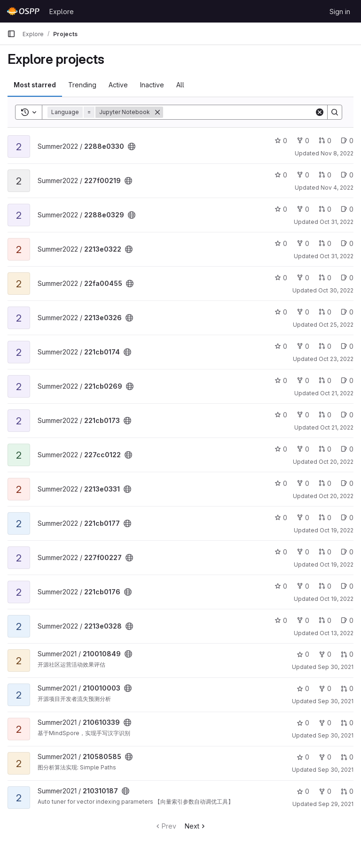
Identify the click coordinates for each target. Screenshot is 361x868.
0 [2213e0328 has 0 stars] (281, 620)
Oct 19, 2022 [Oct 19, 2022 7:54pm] (337, 599)
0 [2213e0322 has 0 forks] (303, 243)
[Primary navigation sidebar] (11, 34)
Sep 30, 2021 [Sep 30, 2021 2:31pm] (336, 770)
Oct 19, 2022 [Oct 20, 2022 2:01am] (337, 530)
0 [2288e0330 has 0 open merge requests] (325, 141)
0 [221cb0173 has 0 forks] (303, 415)
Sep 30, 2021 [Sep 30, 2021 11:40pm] (336, 667)
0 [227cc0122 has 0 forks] (303, 449)
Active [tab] (118, 85)
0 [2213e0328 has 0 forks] (303, 620)
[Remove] (157, 112)
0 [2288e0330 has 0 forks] (303, 141)
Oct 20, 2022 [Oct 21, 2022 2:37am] (336, 462)
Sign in (340, 12)
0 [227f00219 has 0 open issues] (347, 175)
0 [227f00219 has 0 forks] (303, 175)
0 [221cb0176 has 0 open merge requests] (325, 586)
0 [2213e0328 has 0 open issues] (347, 620)
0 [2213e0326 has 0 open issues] (347, 312)
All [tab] (180, 85)
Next (196, 826)
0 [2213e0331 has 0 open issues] (347, 483)
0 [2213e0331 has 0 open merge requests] (325, 483)
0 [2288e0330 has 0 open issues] (347, 141)
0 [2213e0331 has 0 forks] (303, 483)
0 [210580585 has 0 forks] (325, 757)
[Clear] (320, 112)
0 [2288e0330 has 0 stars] (281, 141)
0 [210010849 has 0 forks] (325, 654)
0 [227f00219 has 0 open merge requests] (325, 175)
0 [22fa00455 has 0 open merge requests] (325, 278)
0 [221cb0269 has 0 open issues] (347, 380)
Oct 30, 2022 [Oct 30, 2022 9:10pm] (336, 290)
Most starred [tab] (35, 85)
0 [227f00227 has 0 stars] (281, 552)
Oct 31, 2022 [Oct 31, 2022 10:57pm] (337, 222)
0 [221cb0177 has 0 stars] (281, 518)
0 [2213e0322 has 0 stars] (281, 243)
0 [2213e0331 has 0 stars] (281, 483)
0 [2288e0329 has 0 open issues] (347, 209)
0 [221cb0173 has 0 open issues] (347, 415)
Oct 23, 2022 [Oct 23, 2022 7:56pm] (336, 359)
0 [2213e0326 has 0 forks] (303, 312)
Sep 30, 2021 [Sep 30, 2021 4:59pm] (336, 701)
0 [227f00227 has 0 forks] (303, 552)
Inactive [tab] (152, 85)
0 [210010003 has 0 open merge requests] (347, 688)
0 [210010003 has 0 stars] (303, 688)
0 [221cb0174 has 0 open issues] (347, 346)
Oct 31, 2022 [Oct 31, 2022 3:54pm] (337, 256)
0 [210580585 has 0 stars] (303, 757)
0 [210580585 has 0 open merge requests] (347, 757)
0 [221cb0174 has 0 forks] (303, 346)
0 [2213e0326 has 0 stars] (281, 312)
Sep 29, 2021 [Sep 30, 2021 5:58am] (336, 804)
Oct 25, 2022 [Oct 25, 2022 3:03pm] (336, 325)
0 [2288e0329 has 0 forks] (303, 209)
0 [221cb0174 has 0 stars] (281, 346)
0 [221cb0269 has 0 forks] (303, 380)
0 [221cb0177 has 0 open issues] (347, 518)
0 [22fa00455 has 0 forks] (303, 278)
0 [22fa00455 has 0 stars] (281, 278)
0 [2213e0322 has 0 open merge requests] (325, 243)
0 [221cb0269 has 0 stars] (281, 380)
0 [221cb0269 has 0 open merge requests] (325, 380)
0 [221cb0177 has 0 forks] (303, 518)
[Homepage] (24, 11)
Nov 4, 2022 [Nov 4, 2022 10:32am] (337, 188)
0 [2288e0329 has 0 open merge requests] (325, 209)
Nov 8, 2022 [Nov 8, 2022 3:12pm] (337, 153)
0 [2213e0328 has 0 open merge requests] (325, 620)
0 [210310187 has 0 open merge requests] (347, 791)
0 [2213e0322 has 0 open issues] (347, 243)
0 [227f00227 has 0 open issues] (347, 552)
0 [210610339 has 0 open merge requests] (347, 723)
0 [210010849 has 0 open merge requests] (347, 654)
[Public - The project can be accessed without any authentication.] (132, 146)
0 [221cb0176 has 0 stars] (281, 586)
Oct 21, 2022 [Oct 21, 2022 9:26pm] (337, 393)
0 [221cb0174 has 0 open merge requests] (325, 346)
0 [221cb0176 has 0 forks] (303, 586)
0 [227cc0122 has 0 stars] (281, 449)
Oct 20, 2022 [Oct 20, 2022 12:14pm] (336, 496)
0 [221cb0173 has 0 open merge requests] (325, 415)
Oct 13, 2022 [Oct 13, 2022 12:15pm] (337, 633)
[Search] (239, 112)
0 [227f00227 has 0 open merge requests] (325, 552)
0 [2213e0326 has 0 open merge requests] (325, 312)
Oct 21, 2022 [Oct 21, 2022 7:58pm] (337, 427)
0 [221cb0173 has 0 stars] (281, 415)
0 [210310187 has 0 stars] (303, 791)
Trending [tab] (82, 85)
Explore (62, 12)
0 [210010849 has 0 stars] (303, 654)
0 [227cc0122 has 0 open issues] (347, 449)
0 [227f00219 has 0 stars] (281, 175)
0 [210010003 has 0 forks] (325, 688)
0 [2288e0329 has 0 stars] (281, 209)
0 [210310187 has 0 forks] (325, 791)
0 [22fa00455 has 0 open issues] (347, 278)
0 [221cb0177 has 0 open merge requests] (325, 518)
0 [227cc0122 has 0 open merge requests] (325, 449)
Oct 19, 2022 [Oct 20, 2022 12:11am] (337, 565)
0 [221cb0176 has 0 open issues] (347, 586)
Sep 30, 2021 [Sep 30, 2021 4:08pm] (336, 735)
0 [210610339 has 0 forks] (325, 723)
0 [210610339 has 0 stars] (303, 723)
